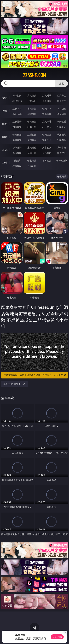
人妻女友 (47, 147)
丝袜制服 (32, 114)
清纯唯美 (32, 140)
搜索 (62, 83)
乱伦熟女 (47, 127)
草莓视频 (47, 160)
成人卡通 (47, 121)
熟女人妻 (17, 114)
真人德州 (32, 95)
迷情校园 (17, 153)
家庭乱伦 (32, 147)
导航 (5, 163)
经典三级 (32, 127)
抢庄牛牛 (62, 101)
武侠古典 (62, 147)
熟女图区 (47, 140)
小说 (5, 150)
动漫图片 (62, 134)
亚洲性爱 (17, 121)
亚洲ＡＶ (17, 108)
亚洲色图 (32, 134)
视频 (5, 111)
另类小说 (32, 153)
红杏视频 (17, 166)
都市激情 (17, 147)
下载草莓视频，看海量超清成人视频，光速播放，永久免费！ (35, 375)
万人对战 (47, 95)
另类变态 (62, 127)
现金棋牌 (47, 101)
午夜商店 (32, 160)
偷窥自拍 (17, 134)
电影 (5, 124)
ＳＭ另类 (62, 114)
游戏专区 (62, 95)
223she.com (34, 75)
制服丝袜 (17, 127)
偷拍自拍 (32, 121)
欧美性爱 (62, 121)
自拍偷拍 (32, 108)
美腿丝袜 (17, 140)
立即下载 (57, 637)
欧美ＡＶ (47, 108)
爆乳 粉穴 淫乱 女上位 (14, 384)
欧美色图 (47, 134)
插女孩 (17, 160)
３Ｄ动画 (62, 108)
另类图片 (62, 140)
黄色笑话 (47, 153)
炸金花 (32, 101)
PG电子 (17, 95)
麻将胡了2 (17, 101)
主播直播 (47, 114)
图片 (5, 137)
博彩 (5, 98)
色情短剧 (32, 166)
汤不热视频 (62, 160)
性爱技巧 (62, 153)
